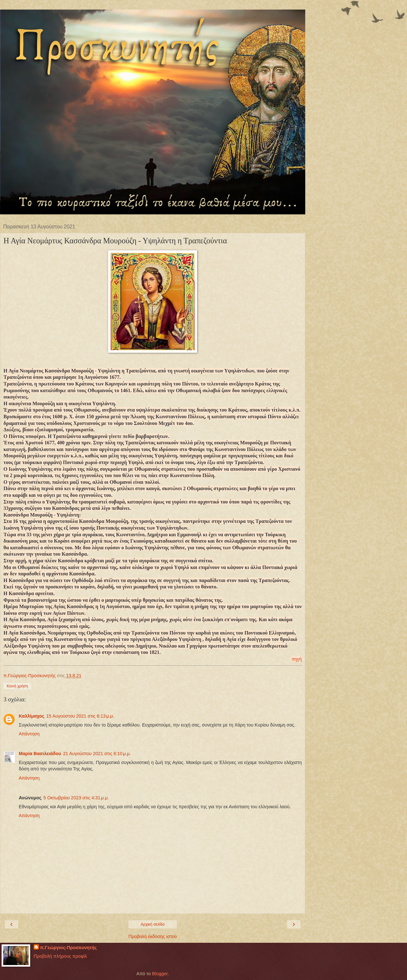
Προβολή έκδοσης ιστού (153, 936)
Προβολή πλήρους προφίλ (60, 956)
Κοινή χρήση (17, 686)
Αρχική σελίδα (153, 924)
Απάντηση (29, 734)
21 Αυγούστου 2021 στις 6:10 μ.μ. (97, 754)
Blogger (160, 974)
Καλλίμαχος (32, 716)
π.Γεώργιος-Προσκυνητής (68, 948)
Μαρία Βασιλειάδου (40, 754)
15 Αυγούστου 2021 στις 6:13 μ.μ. (80, 716)
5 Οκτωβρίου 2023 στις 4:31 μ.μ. (76, 798)
